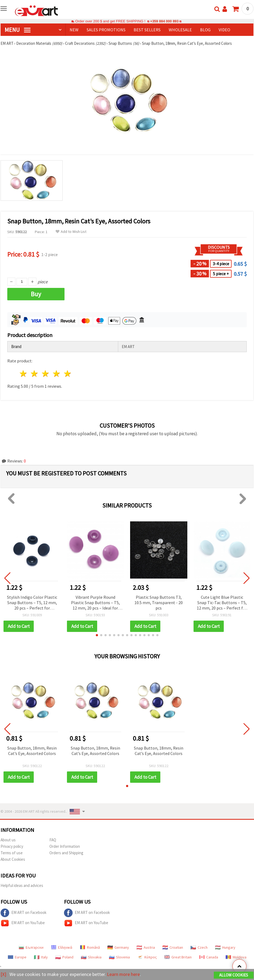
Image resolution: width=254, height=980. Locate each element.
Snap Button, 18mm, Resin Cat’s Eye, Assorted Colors (32, 751)
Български (31, 947)
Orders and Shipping (66, 853)
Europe (17, 957)
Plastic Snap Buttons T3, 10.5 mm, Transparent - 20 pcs (159, 603)
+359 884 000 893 (164, 21)
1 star (24, 374)
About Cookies (13, 859)
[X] (3, 974)
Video (224, 30)
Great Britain (178, 957)
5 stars (68, 374)
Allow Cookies (234, 975)
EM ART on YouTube (23, 923)
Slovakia (91, 957)
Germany (118, 947)
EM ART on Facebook (23, 913)
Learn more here (123, 974)
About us (8, 840)
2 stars (35, 374)
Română (90, 947)
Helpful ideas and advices (22, 885)
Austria (146, 947)
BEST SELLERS (147, 30)
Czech (199, 947)
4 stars (57, 374)
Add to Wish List (71, 232)
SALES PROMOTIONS (106, 30)
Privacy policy (12, 846)
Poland (64, 957)
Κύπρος (147, 957)
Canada (209, 957)
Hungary (225, 947)
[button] (97, 635)
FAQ (53, 840)
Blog (205, 30)
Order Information (65, 846)
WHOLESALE (180, 30)
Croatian (173, 947)
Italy (41, 957)
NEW (74, 30)
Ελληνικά (62, 947)
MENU (18, 30)
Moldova (236, 957)
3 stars (46, 374)
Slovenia (119, 957)
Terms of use (12, 853)
